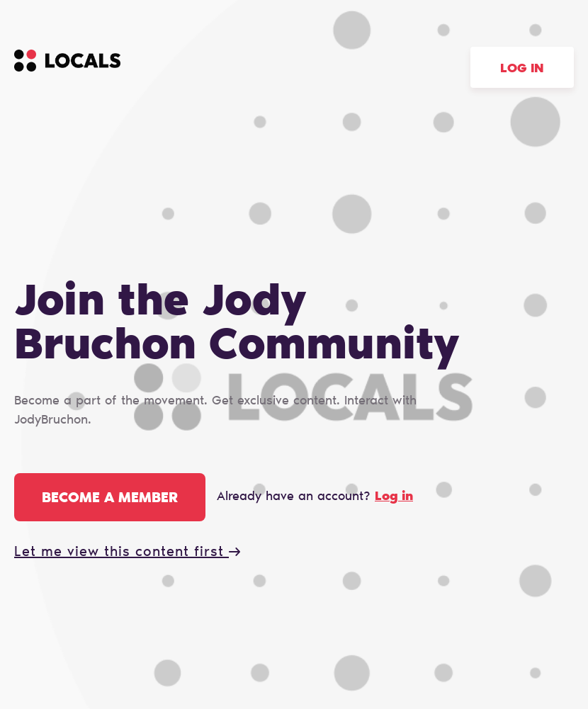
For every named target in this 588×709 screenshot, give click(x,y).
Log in (522, 69)
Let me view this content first (127, 552)
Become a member (110, 499)
